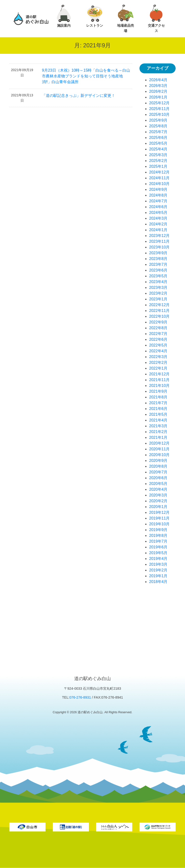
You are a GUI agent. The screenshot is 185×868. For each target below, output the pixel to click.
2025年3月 (158, 155)
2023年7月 (158, 264)
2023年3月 (158, 288)
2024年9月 (158, 189)
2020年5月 (158, 484)
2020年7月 (158, 472)
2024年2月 (158, 224)
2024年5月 (158, 213)
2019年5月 (158, 553)
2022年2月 (158, 363)
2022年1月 (158, 368)
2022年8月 (158, 328)
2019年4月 (158, 559)
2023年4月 (158, 282)
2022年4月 (158, 351)
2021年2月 (158, 432)
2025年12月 (159, 103)
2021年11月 (159, 380)
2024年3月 (158, 218)
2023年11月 (159, 241)
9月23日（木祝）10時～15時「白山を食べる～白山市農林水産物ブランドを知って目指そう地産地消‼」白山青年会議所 (86, 76)
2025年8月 (158, 126)
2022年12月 (159, 305)
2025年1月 (158, 166)
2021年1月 (158, 437)
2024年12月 (159, 172)
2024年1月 (158, 230)
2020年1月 (158, 507)
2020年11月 (159, 449)
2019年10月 (159, 524)
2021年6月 (158, 409)
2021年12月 (159, 374)
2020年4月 (158, 489)
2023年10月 (159, 247)
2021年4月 (158, 420)
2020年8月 (158, 466)
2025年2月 (158, 161)
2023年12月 (159, 236)
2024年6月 (158, 207)
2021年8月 (158, 397)
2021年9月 (158, 391)
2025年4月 (158, 149)
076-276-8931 (80, 697)
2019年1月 (158, 576)
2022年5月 (158, 345)
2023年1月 (158, 299)
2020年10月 (159, 455)
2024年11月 (159, 178)
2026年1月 (158, 97)
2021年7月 (158, 403)
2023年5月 (158, 276)
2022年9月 (158, 322)
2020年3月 (158, 495)
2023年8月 (158, 259)
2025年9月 (158, 120)
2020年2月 (158, 501)
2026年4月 (158, 80)
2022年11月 (159, 311)
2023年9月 (158, 253)
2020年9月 (158, 461)
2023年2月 (158, 293)
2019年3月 (158, 564)
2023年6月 (158, 270)
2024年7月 (158, 201)
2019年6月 (158, 547)
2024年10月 (159, 184)
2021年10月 (159, 386)
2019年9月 (158, 530)
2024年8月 (158, 195)
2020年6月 (158, 478)
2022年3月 (158, 357)
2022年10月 (159, 316)
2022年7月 (158, 334)
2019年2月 (158, 570)
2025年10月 (159, 115)
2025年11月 (159, 109)
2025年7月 (158, 132)
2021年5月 (158, 414)
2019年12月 (159, 512)
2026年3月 (158, 86)
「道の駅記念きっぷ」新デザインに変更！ (79, 96)
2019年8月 (158, 536)
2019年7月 (158, 541)
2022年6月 (158, 339)
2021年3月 (158, 426)
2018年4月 (158, 582)
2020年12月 (159, 443)
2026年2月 (158, 91)
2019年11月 (159, 518)
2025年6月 (158, 138)
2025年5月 (158, 143)
